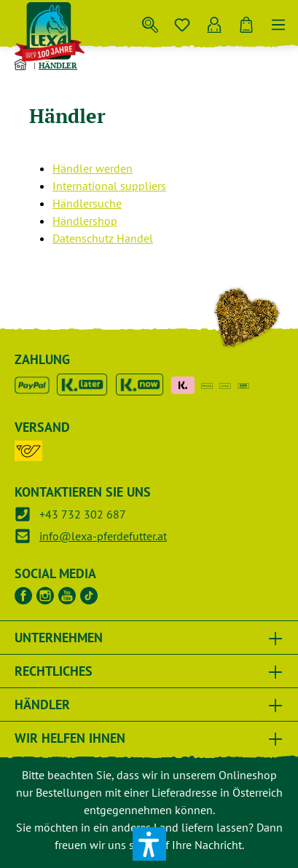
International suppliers (109, 186)
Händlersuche (87, 203)
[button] (149, 844)
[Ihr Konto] (214, 22)
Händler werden (93, 168)
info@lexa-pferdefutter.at (103, 536)
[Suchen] (150, 22)
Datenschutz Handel (103, 238)
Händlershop (85, 221)
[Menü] (278, 22)
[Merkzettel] (182, 22)
